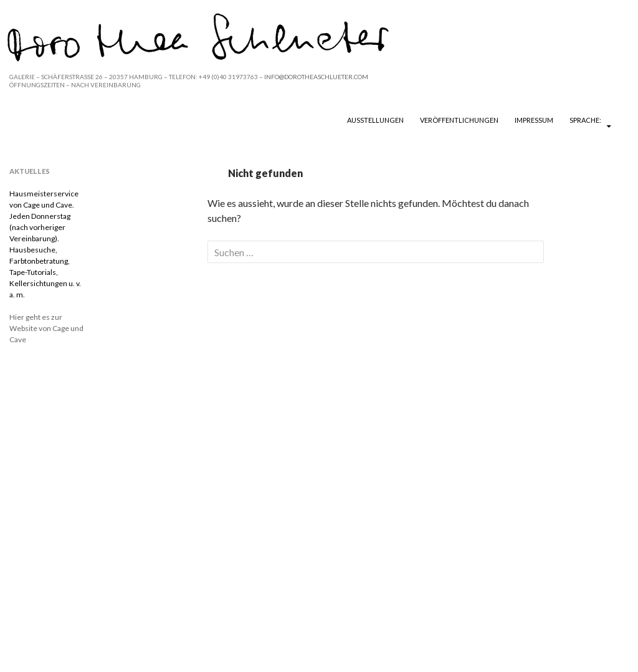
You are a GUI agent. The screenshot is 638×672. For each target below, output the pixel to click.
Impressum (534, 120)
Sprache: (586, 120)
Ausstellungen (375, 120)
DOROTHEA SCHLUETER (82, 120)
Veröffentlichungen (459, 120)
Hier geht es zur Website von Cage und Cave (46, 328)
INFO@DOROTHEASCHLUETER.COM (316, 77)
